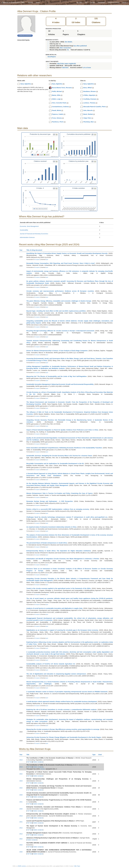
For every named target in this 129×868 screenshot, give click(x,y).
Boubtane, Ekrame (90, 91)
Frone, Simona (57, 118)
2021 (21, 802)
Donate (93, 2)
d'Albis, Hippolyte (89, 95)
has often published (80, 46)
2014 (21, 834)
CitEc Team (77, 866)
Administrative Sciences (27, 237)
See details (68, 42)
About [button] (125, 2)
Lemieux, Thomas (89, 103)
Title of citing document (35, 250)
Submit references (114, 2)
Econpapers (37, 260)
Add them (65, 68)
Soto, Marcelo (88, 110)
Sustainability (24, 230)
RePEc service (22, 866)
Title (29, 755)
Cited (101, 755)
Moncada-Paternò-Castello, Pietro (95, 107)
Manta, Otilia (56, 95)
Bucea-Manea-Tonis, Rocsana (62, 88)
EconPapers (52, 57)
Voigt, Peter (87, 118)
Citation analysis (38, 762)
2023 (21, 781)
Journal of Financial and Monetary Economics (34, 234)
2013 (21, 760)
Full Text (29, 762)
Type (95, 755)
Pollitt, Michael (57, 91)
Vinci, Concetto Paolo (59, 103)
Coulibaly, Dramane (90, 99)
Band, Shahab (88, 114)
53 (68, 50)
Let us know (87, 68)
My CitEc (79, 2)
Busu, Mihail (87, 88)
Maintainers (102, 2)
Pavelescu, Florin (58, 122)
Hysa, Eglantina (26, 84)
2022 (21, 774)
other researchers (65, 48)
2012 (21, 828)
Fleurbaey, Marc (89, 122)
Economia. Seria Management (29, 226)
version (43, 769)
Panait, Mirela (56, 110)
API (86, 2)
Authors (30, 2)
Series (38, 2)
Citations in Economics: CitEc (13, 2)
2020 (21, 795)
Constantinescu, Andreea (60, 107)
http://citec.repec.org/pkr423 (66, 64)
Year (22, 250)
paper (47, 260)
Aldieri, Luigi (56, 99)
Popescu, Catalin (58, 114)
